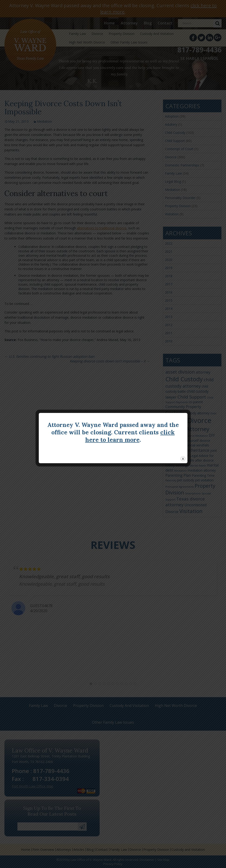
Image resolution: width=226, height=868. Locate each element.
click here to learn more (130, 436)
